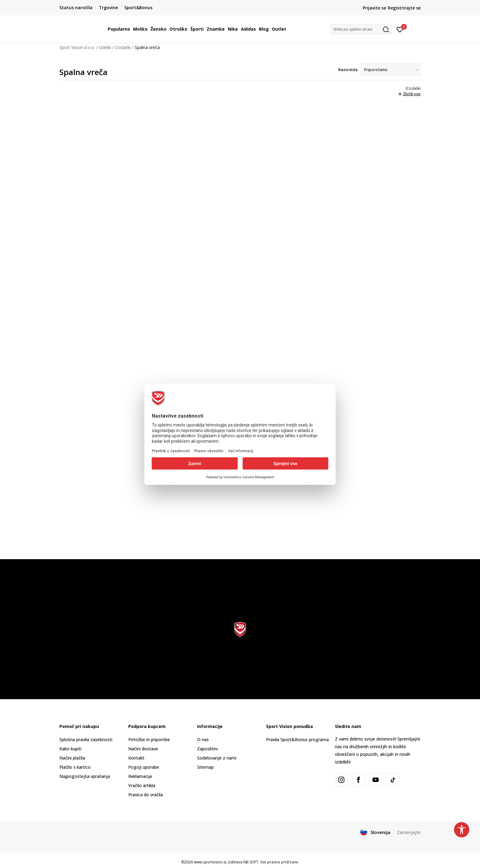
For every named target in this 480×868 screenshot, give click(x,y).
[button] (361, 29)
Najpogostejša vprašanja (85, 776)
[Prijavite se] (400, 29)
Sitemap (205, 767)
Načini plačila (72, 758)
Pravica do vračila (146, 795)
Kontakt (136, 758)
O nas (203, 739)
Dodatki (123, 47)
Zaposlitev (208, 749)
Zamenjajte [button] (409, 832)
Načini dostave (143, 749)
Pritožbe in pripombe (149, 739)
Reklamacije (140, 776)
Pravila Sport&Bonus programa (297, 739)
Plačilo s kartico (75, 767)
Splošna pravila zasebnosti (86, 739)
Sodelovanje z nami (217, 758)
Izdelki (105, 47)
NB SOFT (251, 862)
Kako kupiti (70, 749)
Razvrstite (348, 70)
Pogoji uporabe (144, 767)
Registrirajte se (404, 8)
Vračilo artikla (142, 785)
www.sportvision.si (210, 862)
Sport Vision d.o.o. (77, 47)
